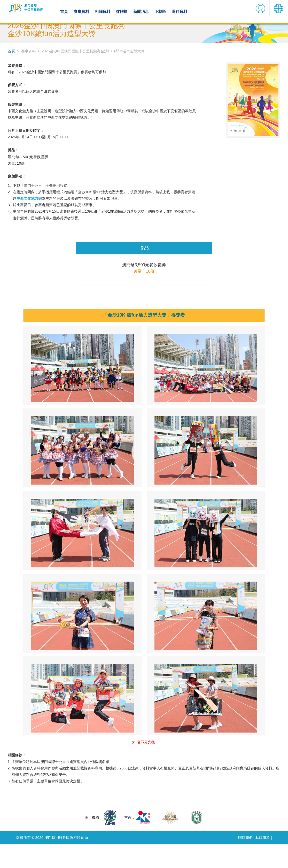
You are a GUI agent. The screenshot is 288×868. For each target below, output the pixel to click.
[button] (260, 12)
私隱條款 (262, 861)
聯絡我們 (243, 861)
